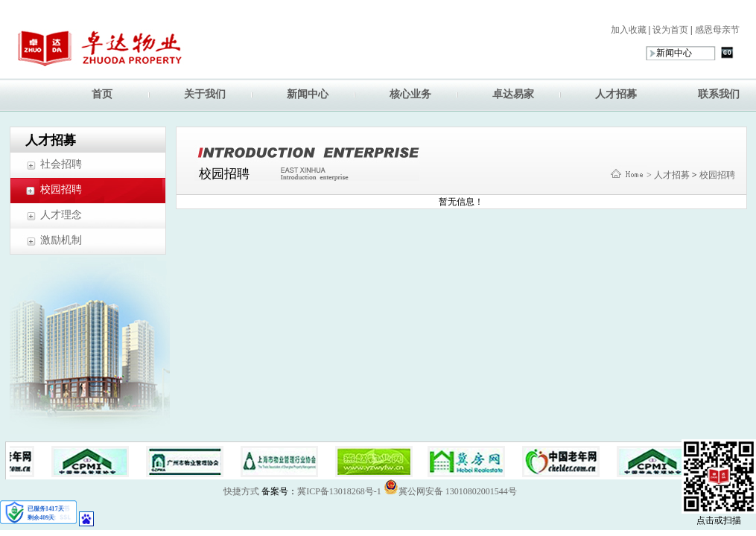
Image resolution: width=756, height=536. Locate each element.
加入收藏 (629, 30)
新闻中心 (308, 94)
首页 (102, 94)
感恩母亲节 (716, 30)
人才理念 (61, 215)
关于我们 (205, 94)
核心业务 (410, 94)
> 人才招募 (668, 175)
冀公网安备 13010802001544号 (450, 487)
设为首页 (669, 30)
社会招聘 (61, 164)
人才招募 (616, 94)
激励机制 (61, 240)
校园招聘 (61, 189)
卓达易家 (513, 94)
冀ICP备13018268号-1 (339, 491)
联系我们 (719, 94)
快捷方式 (241, 491)
